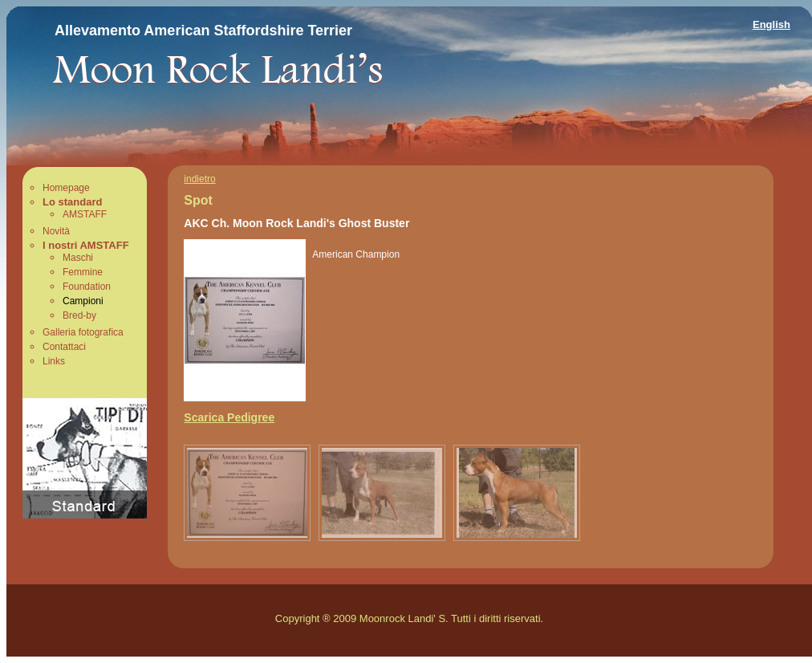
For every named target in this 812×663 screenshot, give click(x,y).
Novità (56, 231)
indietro (199, 179)
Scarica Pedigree (229, 417)
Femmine (83, 272)
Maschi (78, 258)
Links (54, 361)
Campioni (83, 301)
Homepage (66, 188)
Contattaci (64, 347)
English (771, 24)
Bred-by (79, 315)
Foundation (87, 287)
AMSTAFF (85, 214)
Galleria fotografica (83, 332)
